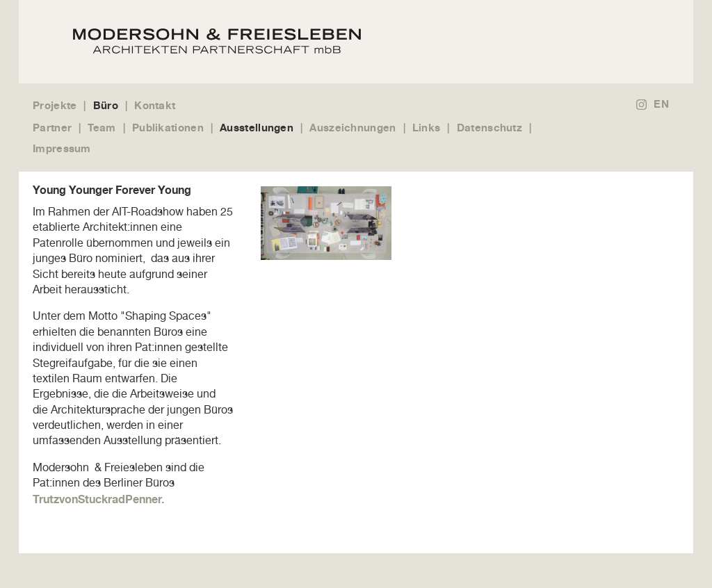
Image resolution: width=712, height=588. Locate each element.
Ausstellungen (257, 128)
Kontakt (155, 105)
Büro (106, 105)
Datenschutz (489, 128)
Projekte (55, 105)
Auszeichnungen (353, 128)
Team (102, 128)
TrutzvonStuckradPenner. (98, 499)
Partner (52, 128)
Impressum (62, 148)
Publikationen (168, 128)
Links (427, 128)
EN (661, 104)
